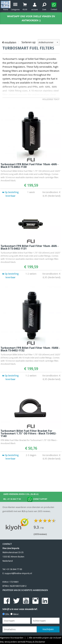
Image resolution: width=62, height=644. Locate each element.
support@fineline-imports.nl (18, 573)
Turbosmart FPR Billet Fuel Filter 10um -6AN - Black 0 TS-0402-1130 (30, 166)
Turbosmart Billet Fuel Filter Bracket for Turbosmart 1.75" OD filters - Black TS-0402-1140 (29, 433)
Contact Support (37, 499)
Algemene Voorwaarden (12, 638)
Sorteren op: (41, 42)
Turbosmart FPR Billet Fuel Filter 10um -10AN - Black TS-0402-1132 (30, 349)
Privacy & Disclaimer (36, 642)
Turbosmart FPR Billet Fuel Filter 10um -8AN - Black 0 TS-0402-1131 (30, 247)
